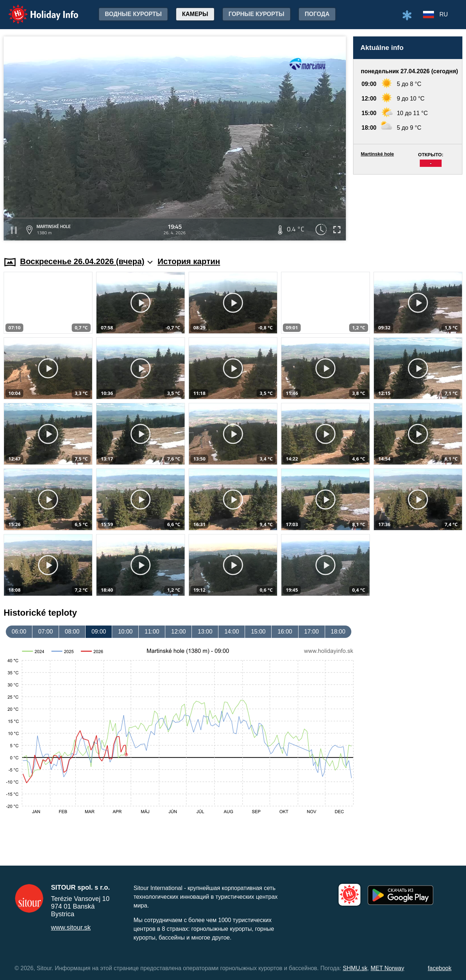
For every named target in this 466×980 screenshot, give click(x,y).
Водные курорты (133, 14)
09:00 (99, 632)
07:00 (46, 632)
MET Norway (387, 968)
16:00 (285, 632)
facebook (440, 968)
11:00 (152, 632)
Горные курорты (256, 14)
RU (444, 14)
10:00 (125, 632)
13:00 (205, 632)
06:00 (19, 632)
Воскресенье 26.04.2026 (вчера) (86, 261)
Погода (317, 14)
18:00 (338, 632)
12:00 (178, 632)
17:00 (312, 632)
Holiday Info (36, 9)
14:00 (232, 632)
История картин (189, 261)
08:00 (72, 632)
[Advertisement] (408, 209)
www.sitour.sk (71, 928)
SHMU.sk (355, 968)
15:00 (258, 632)
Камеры (195, 14)
